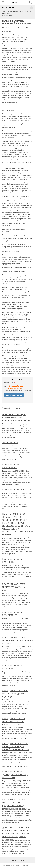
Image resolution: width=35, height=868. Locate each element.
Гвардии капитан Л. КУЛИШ (17, 490)
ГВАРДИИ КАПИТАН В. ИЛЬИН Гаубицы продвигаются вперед (15, 803)
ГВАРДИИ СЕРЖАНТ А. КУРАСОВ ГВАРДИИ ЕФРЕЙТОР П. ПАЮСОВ (16, 747)
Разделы (21, 860)
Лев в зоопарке (10, 442)
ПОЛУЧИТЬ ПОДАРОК (14, 395)
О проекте (13, 860)
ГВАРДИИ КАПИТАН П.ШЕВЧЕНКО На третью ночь (16, 587)
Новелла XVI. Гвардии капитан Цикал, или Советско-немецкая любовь (16, 417)
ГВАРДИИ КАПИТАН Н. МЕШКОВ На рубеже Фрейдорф (15, 693)
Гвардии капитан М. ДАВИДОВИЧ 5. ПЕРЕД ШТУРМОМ (15, 775)
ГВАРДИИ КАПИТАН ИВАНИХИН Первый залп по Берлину (17, 640)
